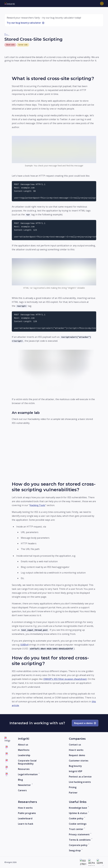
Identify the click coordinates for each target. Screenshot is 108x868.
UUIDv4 (24, 645)
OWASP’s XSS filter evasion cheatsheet (65, 679)
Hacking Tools (37, 505)
